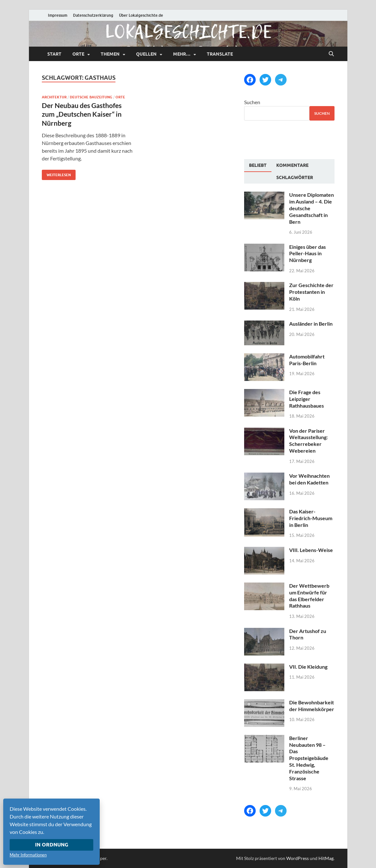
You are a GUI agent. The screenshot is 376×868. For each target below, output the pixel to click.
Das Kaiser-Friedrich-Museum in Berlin (311, 518)
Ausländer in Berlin (311, 324)
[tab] (258, 166)
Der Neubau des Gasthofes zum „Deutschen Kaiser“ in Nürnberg (82, 114)
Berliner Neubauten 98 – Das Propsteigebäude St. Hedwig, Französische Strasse (309, 758)
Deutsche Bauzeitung (91, 97)
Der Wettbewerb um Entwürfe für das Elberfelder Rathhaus (309, 596)
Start (54, 54)
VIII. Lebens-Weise (311, 550)
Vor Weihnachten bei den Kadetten (309, 479)
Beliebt (258, 165)
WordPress (298, 858)
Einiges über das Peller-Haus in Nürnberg (307, 253)
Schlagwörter (295, 177)
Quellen (146, 54)
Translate (220, 54)
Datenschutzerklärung (93, 15)
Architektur (54, 97)
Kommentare (292, 165)
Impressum (58, 15)
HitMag (326, 858)
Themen (110, 54)
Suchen (252, 102)
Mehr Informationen (28, 855)
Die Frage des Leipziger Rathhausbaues (307, 399)
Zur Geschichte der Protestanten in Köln (311, 292)
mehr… (182, 54)
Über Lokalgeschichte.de (141, 15)
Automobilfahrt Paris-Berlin (307, 360)
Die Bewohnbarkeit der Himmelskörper (312, 706)
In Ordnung (52, 845)
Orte (78, 54)
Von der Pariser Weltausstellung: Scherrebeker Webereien (308, 441)
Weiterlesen (56, 173)
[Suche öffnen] (331, 54)
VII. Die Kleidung (308, 667)
